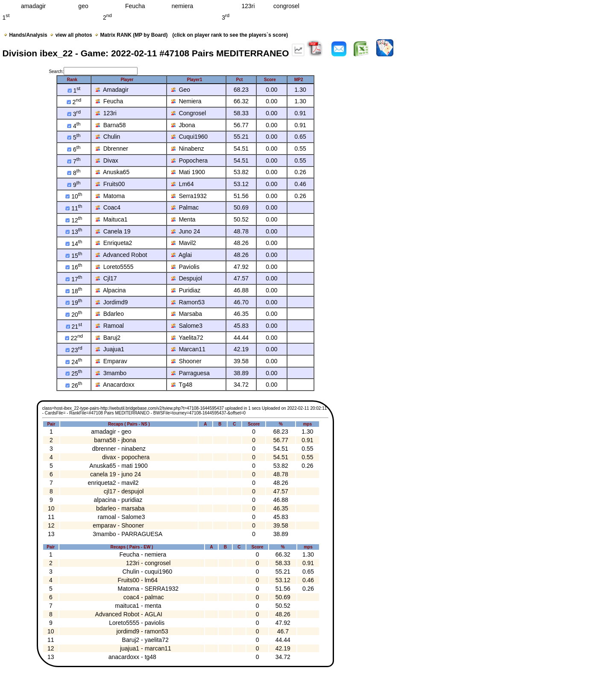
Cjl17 (106, 278)
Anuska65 (113, 172)
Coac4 (108, 207)
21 (74, 327)
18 (74, 291)
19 (74, 303)
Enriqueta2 (114, 243)
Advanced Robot (122, 255)
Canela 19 (113, 231)
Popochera (190, 160)
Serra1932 (189, 196)
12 (74, 220)
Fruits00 (110, 184)
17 (74, 279)
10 (74, 196)
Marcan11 (188, 349)
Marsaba (187, 314)
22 (74, 338)
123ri (106, 113)
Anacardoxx (115, 385)
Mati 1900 (188, 172)
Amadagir (112, 90)
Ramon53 (188, 302)
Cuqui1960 (190, 137)
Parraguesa (190, 373)
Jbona (183, 125)
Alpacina (111, 290)
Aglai (182, 255)
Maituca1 (112, 219)
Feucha (109, 101)
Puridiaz (186, 290)
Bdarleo (110, 314)
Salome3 (187, 326)
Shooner (186, 361)
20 (74, 315)
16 (74, 267)
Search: (93, 71)
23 (74, 350)
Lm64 (183, 184)
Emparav (111, 361)
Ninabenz (188, 149)
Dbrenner (112, 149)
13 (74, 232)
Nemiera (186, 101)
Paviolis (185, 267)
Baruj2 (108, 338)
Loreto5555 (115, 267)
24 (74, 362)
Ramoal (110, 326)
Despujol (187, 278)
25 (74, 373)
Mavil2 (184, 243)
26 (74, 385)
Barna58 (111, 125)
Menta (183, 219)
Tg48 (182, 385)
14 (74, 244)
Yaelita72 (187, 338)
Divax (107, 160)
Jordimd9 (112, 302)
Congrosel (189, 113)
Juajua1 (110, 349)
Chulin (108, 137)
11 (74, 208)
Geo (181, 90)
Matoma (110, 196)
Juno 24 (186, 231)
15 (74, 256)
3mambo (111, 373)
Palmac (185, 207)
